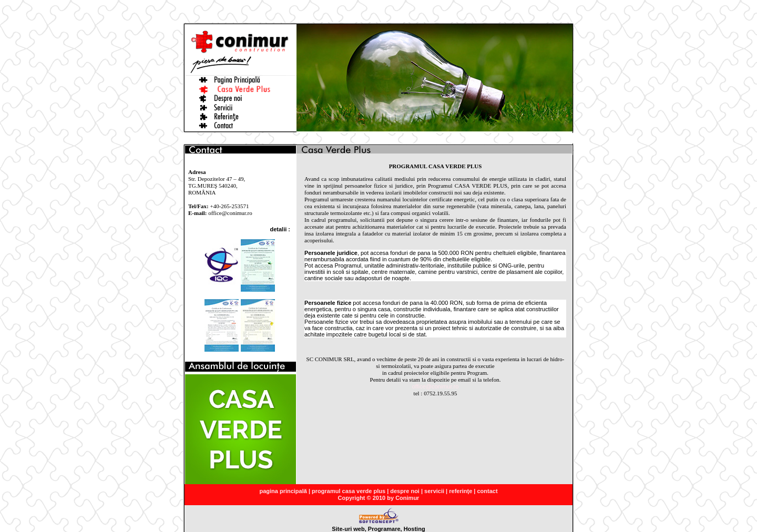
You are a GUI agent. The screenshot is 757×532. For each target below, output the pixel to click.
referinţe (461, 491)
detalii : (280, 229)
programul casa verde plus (349, 491)
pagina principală (283, 491)
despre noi (405, 491)
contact (487, 491)
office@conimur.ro (436, 386)
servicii (434, 491)
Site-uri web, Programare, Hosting (378, 526)
